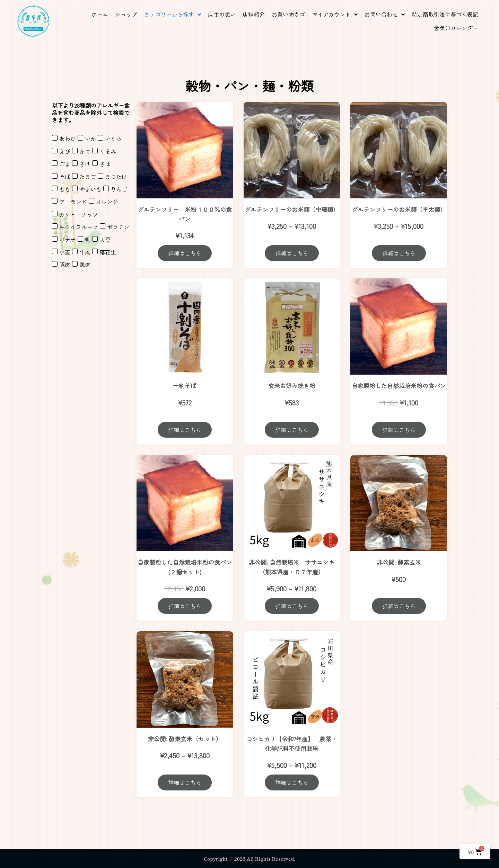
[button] (173, 14)
